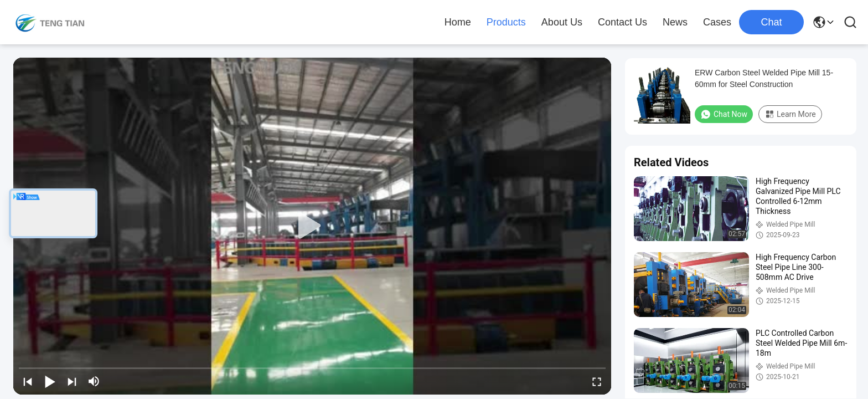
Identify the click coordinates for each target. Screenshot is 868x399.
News (675, 22)
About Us (562, 22)
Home (458, 22)
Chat (771, 22)
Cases (717, 22)
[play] (312, 226)
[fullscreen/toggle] (597, 381)
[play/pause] (50, 381)
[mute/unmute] (94, 381)
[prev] (28, 381)
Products (506, 22)
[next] (72, 381)
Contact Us (622, 22)
